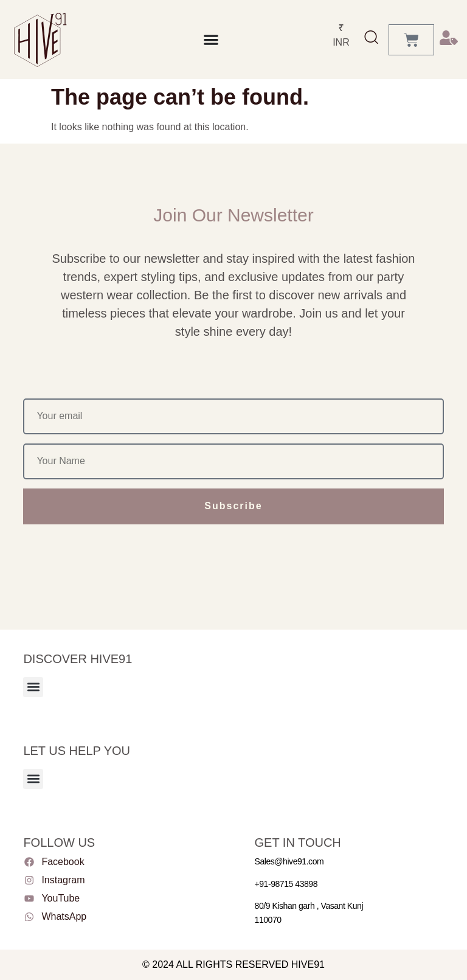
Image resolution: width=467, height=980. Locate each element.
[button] (33, 687)
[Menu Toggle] (211, 40)
